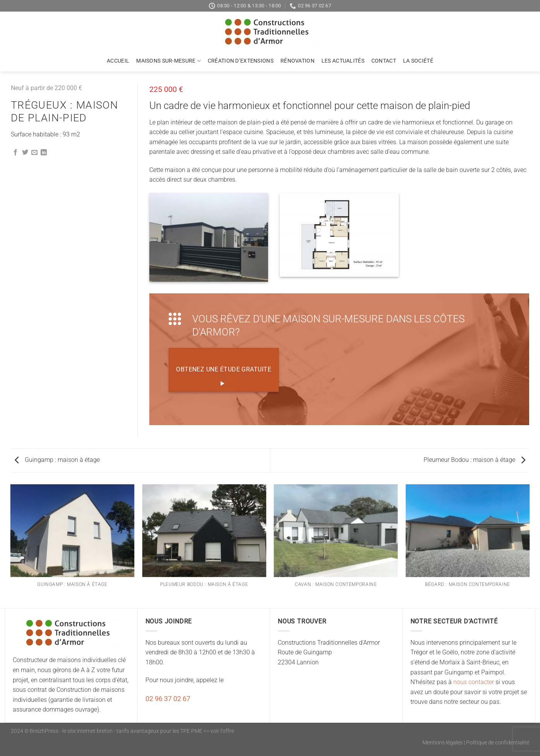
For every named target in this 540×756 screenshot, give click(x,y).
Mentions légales (443, 743)
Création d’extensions (241, 61)
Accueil (118, 61)
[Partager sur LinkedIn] (44, 153)
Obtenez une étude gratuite (224, 377)
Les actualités (343, 61)
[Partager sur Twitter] (25, 153)
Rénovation (297, 61)
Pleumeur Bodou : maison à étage (474, 460)
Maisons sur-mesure (168, 61)
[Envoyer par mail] (34, 153)
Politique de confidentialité (498, 743)
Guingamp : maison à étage (57, 460)
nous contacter (474, 682)
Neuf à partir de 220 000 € (46, 88)
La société (418, 61)
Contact (384, 61)
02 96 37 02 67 (168, 699)
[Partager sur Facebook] (15, 153)
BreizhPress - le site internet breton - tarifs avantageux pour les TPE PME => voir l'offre (132, 731)
